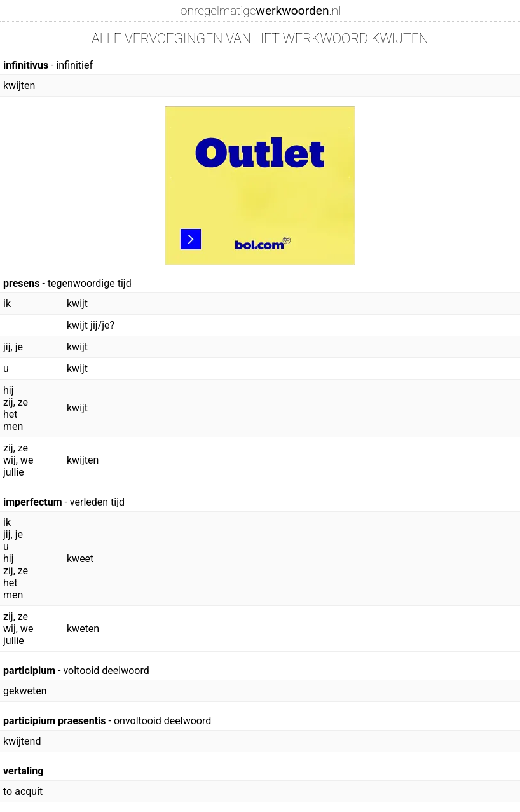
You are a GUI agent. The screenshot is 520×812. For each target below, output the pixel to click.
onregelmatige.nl (261, 10)
